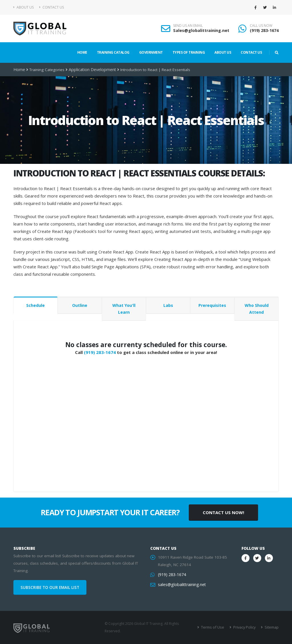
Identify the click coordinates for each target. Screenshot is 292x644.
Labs (168, 305)
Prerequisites (212, 305)
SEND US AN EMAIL (188, 26)
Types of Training (189, 52)
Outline (80, 305)
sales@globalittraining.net (181, 585)
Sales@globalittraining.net (201, 30)
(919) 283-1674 (264, 30)
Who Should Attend (257, 309)
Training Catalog (113, 52)
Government (151, 52)
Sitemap (272, 627)
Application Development (91, 70)
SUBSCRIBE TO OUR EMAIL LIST (50, 587)
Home (82, 52)
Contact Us (51, 7)
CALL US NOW (261, 26)
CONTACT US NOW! (223, 512)
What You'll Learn (124, 309)
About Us (24, 7)
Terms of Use (214, 627)
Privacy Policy (245, 627)
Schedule (36, 305)
